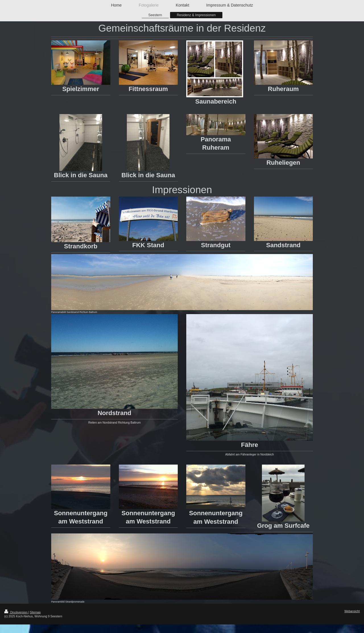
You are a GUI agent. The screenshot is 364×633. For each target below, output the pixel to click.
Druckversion (16, 612)
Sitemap (35, 612)
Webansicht (352, 611)
